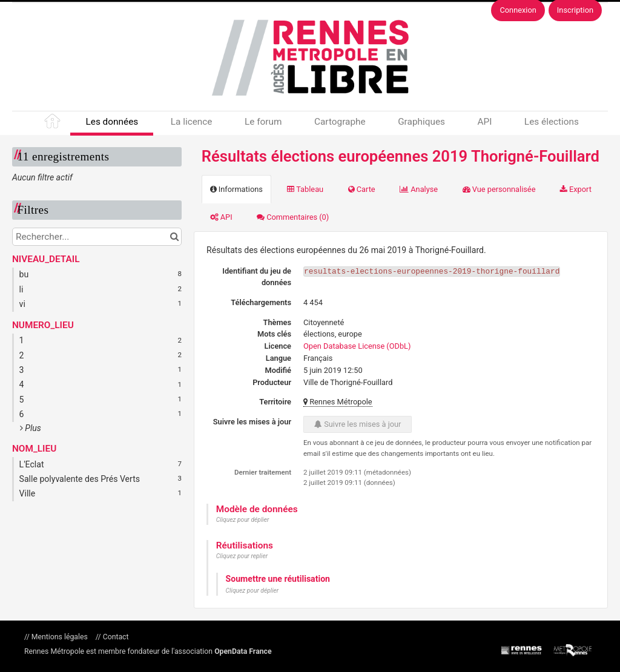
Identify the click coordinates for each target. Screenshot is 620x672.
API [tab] (221, 217)
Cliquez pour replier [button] (242, 556)
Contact (115, 637)
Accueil (53, 124)
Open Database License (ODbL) (357, 346)
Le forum (263, 122)
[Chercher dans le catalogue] (174, 237)
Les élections (552, 122)
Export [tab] (576, 189)
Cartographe (340, 122)
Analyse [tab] (419, 189)
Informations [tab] (236, 189)
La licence (192, 122)
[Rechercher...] (97, 237)
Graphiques (421, 122)
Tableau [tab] (305, 189)
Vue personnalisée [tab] (499, 189)
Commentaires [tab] (293, 217)
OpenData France (243, 651)
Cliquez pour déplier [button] (243, 520)
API (484, 122)
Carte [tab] (362, 189)
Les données (112, 122)
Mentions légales (60, 637)
